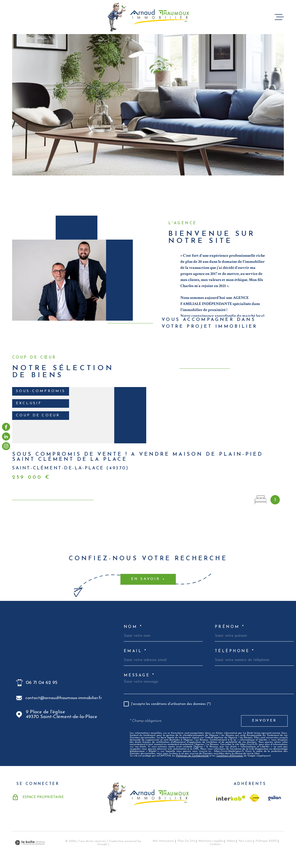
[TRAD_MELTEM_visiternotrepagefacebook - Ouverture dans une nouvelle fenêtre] (6, 427)
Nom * (133, 627)
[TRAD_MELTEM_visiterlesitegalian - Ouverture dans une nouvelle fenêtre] (274, 798)
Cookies (215, 844)
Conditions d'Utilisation (230, 756)
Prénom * (230, 627)
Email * (135, 651)
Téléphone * (235, 651)
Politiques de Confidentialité (192, 756)
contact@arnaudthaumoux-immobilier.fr (64, 698)
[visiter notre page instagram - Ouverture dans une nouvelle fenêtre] (6, 446)
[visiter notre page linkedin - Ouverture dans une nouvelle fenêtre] (6, 437)
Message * (139, 676)
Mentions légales (211, 841)
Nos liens (246, 841)
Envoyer (264, 721)
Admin (231, 841)
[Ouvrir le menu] (279, 17)
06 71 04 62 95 (42, 683)
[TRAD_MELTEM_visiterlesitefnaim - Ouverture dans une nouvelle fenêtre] (255, 798)
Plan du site (187, 841)
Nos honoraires (164, 841)
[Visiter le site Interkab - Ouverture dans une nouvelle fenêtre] (231, 798)
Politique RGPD (266, 841)
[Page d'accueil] (148, 17)
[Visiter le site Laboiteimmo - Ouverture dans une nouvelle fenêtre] (30, 843)
